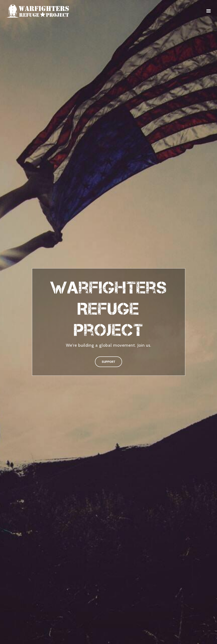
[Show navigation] (207, 11)
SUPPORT (108, 362)
